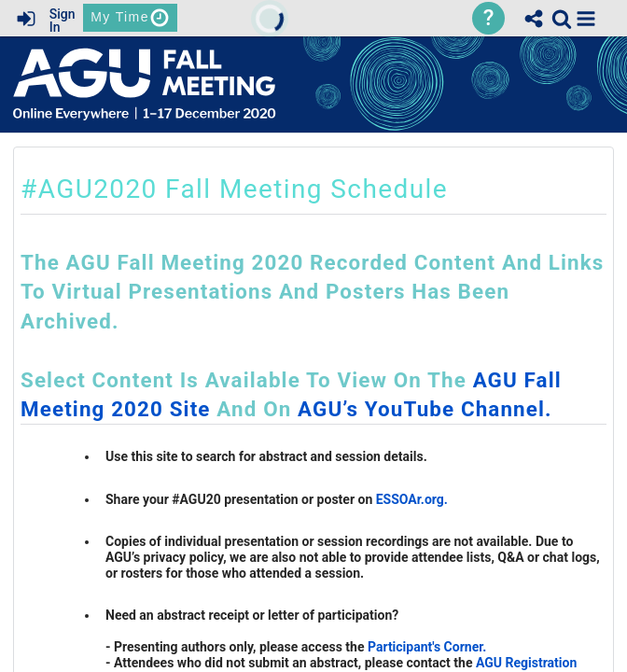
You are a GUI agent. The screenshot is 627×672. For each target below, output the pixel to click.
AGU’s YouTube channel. (425, 409)
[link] (562, 19)
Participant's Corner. (427, 647)
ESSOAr (398, 499)
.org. (434, 499)
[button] (586, 19)
